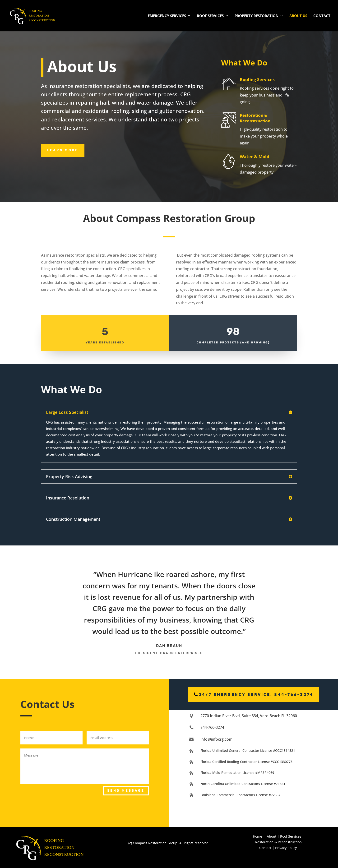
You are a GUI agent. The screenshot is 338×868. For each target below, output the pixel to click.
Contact (322, 16)
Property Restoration (257, 16)
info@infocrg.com (216, 739)
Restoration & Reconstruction (278, 842)
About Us (298, 16)
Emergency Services (167, 16)
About (272, 836)
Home (257, 836)
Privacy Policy (286, 848)
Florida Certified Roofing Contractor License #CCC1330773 (246, 762)
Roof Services (210, 16)
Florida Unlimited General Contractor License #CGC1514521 (248, 750)
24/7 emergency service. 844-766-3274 (256, 695)
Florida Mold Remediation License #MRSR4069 (237, 773)
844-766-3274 (212, 727)
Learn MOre (63, 150)
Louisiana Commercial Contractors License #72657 (240, 795)
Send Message (126, 791)
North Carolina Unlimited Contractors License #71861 (243, 784)
